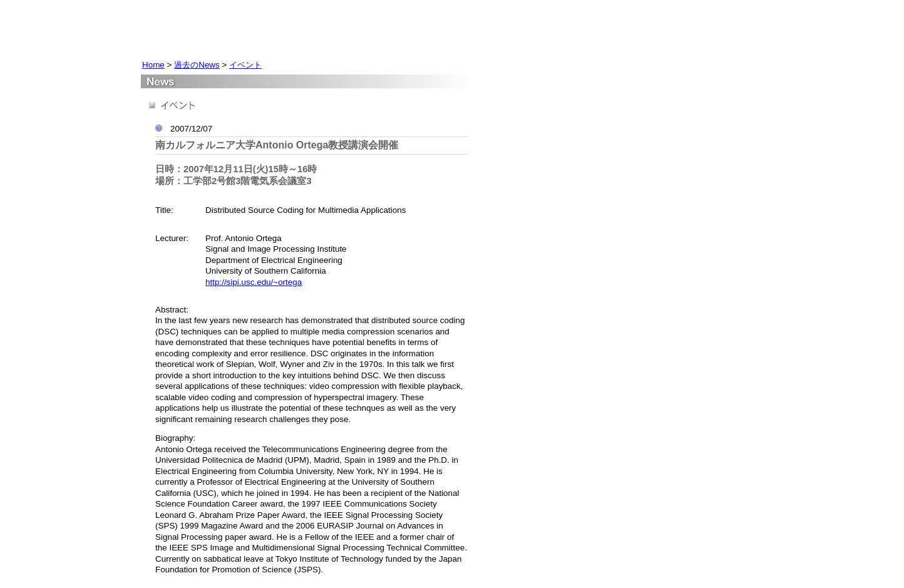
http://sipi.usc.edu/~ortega (254, 282)
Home (153, 65)
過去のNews (197, 65)
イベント (245, 65)
